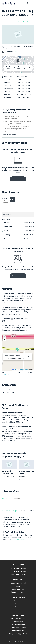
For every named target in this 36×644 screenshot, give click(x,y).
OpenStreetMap (24, 370)
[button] (17, 350)
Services (5, 499)
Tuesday (7, 85)
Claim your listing (19, 540)
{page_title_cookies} (18, 574)
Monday (7, 82)
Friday (7, 95)
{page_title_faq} (18, 589)
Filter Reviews (5, 211)
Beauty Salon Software (18, 628)
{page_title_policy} (18, 568)
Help (18, 586)
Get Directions (6, 375)
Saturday (8, 98)
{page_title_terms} (18, 571)
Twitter (18, 604)
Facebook (18, 601)
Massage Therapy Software (18, 634)
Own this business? (10, 135)
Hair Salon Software (18, 619)
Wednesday (9, 88)
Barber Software (18, 631)
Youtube (18, 607)
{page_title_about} (18, 583)
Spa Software (18, 622)
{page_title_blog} (18, 592)
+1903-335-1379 (19, 52)
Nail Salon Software (18, 625)
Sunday (7, 79)
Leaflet (15, 370)
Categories (16, 499)
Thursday (8, 92)
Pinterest (18, 610)
